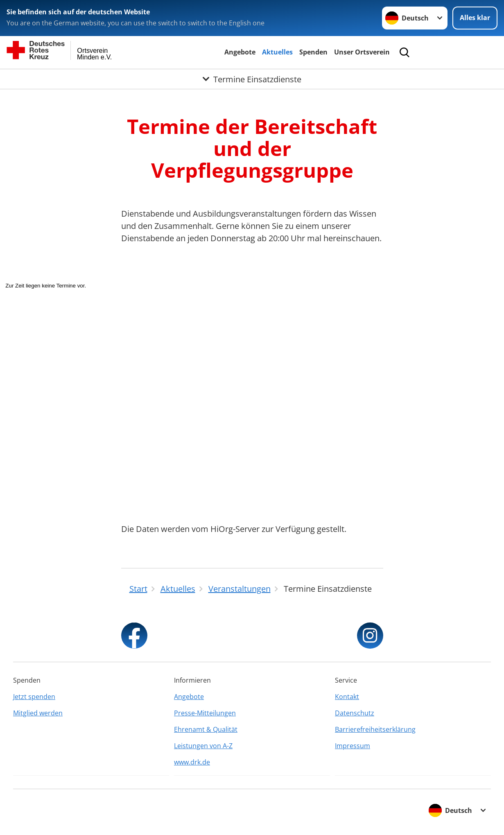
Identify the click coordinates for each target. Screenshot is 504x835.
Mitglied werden (38, 713)
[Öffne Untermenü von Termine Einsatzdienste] (252, 79)
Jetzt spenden (34, 697)
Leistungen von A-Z (203, 746)
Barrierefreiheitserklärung (375, 729)
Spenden (313, 52)
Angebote (240, 52)
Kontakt (347, 697)
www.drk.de (192, 762)
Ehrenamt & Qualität (206, 729)
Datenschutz (355, 713)
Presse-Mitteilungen (205, 713)
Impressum (353, 746)
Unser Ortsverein (362, 52)
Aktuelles (277, 52)
